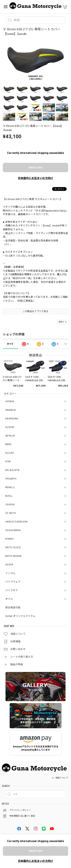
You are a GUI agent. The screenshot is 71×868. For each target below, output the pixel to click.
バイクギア (12, 590)
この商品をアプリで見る (35, 311)
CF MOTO (11, 513)
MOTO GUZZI (13, 547)
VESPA (9, 565)
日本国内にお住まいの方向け (36, 178)
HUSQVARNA (13, 530)
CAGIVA (10, 504)
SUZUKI (10, 427)
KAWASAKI (12, 419)
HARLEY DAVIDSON (16, 522)
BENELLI (10, 487)
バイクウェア (13, 582)
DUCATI (10, 453)
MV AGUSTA (12, 470)
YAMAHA (11, 410)
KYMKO (10, 539)
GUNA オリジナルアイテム (20, 616)
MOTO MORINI (13, 556)
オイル (9, 599)
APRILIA (10, 436)
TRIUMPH (11, 479)
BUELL (9, 496)
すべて (10, 344)
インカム (10, 573)
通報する (63, 322)
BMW (8, 444)
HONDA (10, 401)
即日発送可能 (13, 608)
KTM (8, 461)
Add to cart (36, 167)
